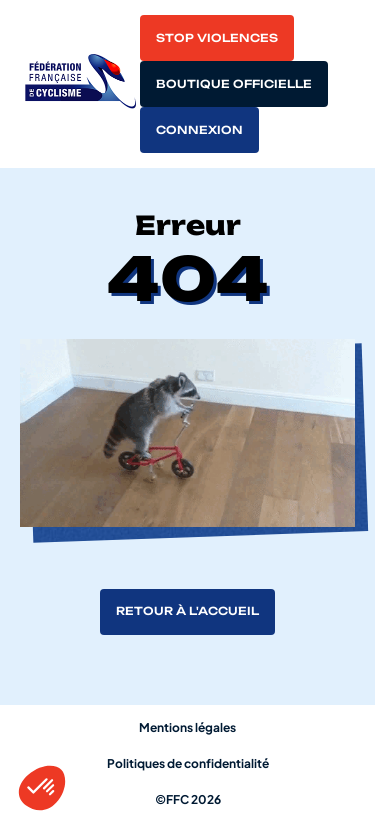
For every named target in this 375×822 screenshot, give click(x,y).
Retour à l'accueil (187, 611)
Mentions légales (187, 727)
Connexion (199, 130)
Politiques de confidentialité (188, 763)
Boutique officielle (234, 84)
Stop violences (217, 38)
